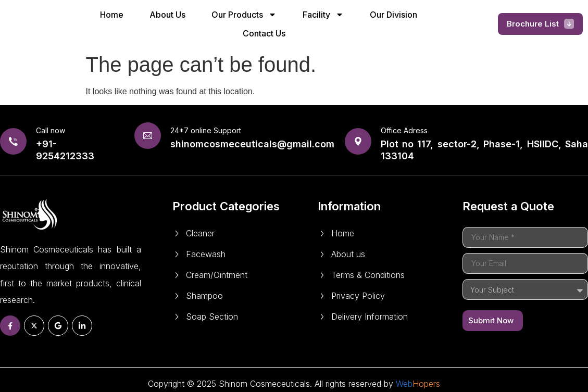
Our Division (393, 15)
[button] (541, 24)
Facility (323, 15)
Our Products (244, 15)
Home (112, 15)
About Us (167, 15)
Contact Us (264, 33)
